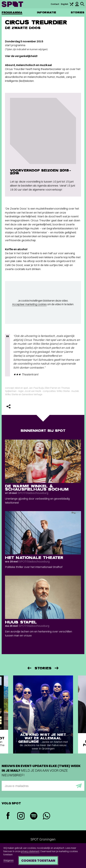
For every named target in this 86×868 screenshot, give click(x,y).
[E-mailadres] (43, 786)
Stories (78, 12)
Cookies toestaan (38, 860)
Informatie (46, 12)
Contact (55, 4)
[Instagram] (21, 816)
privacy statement (30, 851)
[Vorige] (29, 668)
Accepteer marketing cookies (29, 304)
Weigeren (8, 860)
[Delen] (8, 406)
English (64, 4)
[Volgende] (57, 668)
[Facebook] (8, 816)
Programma (12, 12)
